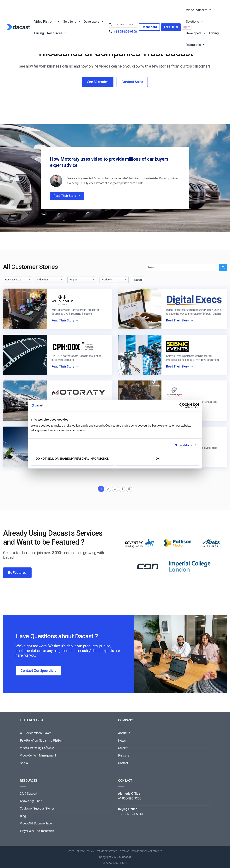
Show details (183, 445)
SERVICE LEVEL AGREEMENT (147, 851)
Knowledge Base (31, 801)
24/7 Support (29, 794)
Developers (94, 21)
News (122, 741)
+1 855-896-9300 (125, 32)
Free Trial (171, 27)
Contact (123, 763)
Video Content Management (38, 755)
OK (157, 459)
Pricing (39, 33)
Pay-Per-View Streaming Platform (42, 741)
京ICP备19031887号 (115, 863)
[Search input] (125, 25)
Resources (57, 33)
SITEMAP (124, 851)
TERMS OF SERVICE (107, 851)
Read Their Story (67, 196)
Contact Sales (132, 82)
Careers (123, 748)
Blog (23, 816)
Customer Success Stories (37, 808)
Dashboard (149, 27)
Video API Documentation (37, 823)
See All (25, 763)
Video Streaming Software (37, 748)
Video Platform (47, 21)
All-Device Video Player (35, 733)
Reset (138, 280)
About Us (124, 733)
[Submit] (111, 25)
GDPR (71, 851)
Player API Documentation (37, 831)
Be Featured (17, 573)
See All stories (98, 82)
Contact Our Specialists (38, 670)
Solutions (72, 21)
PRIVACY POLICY (85, 851)
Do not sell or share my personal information (73, 459)
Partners (124, 755)
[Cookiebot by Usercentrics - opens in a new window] (182, 405)
